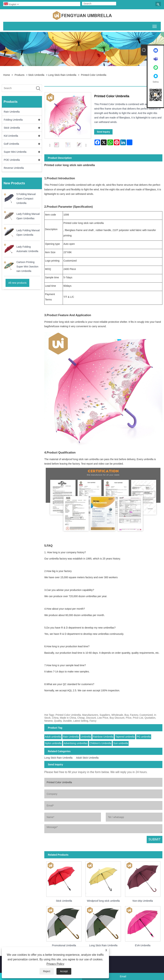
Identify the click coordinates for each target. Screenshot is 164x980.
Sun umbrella (121, 743)
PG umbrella (144, 737)
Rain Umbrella (12, 112)
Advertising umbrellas (76, 743)
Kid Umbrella (11, 136)
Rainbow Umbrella (103, 737)
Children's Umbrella (100, 743)
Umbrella (86, 737)
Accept (64, 971)
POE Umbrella (12, 160)
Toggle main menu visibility (155, 26)
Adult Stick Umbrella (87, 758)
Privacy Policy (55, 964)
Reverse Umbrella (14, 168)
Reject (47, 971)
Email (123, 976)
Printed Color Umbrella (94, 75)
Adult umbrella (53, 737)
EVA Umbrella (143, 945)
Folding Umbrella (13, 120)
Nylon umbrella (53, 743)
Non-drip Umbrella (143, 901)
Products (20, 75)
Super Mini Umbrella (15, 152)
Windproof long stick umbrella (103, 901)
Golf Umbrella (11, 144)
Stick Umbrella (36, 75)
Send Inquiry (103, 132)
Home (7, 75)
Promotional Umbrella (64, 945)
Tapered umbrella (125, 737)
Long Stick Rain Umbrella (62, 75)
